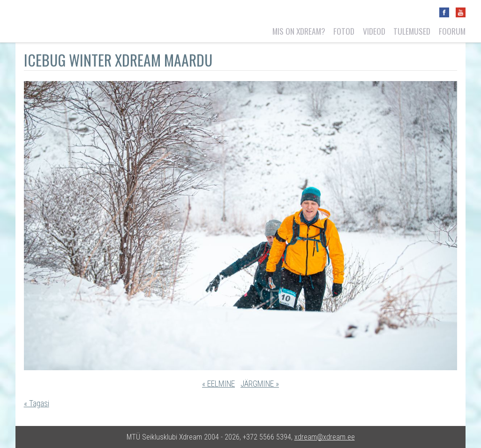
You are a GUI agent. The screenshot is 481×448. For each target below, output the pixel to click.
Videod (374, 31)
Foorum (452, 31)
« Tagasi (37, 403)
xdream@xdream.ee (325, 437)
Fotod (344, 31)
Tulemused (412, 31)
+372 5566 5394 (267, 437)
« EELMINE (218, 384)
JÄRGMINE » (260, 384)
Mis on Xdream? (299, 31)
